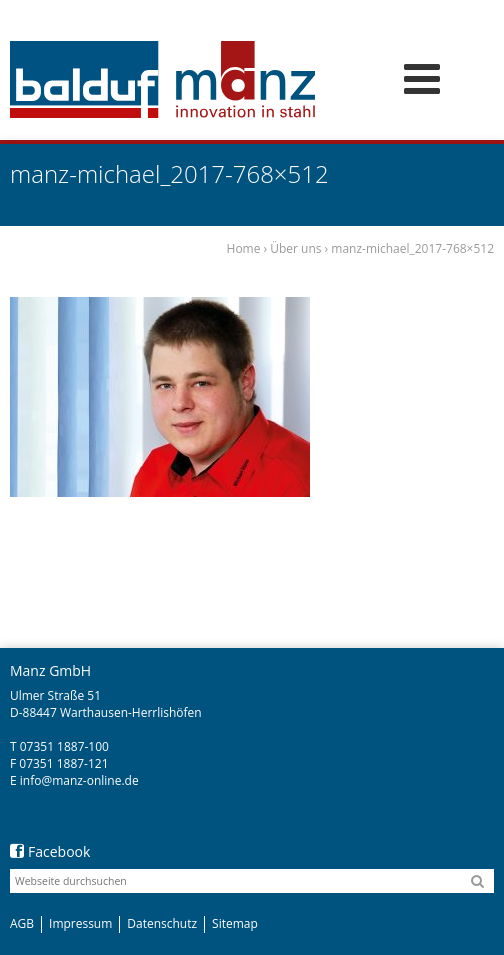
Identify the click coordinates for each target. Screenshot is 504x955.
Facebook (50, 851)
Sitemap (235, 923)
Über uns (295, 248)
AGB (22, 923)
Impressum (80, 923)
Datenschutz (162, 923)
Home (244, 248)
